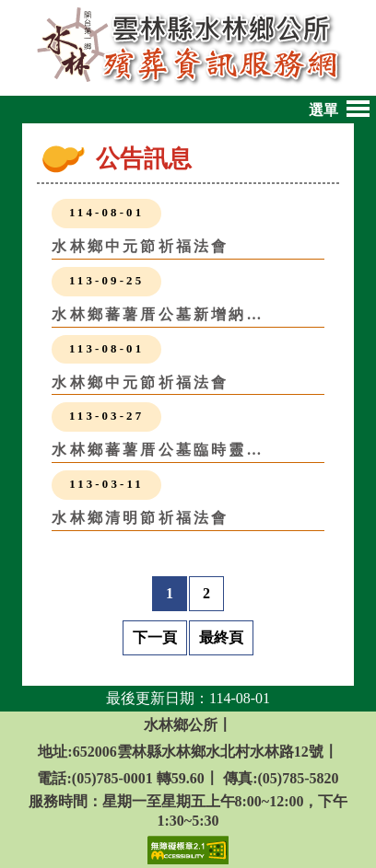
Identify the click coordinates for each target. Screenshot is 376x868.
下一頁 (155, 637)
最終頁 (221, 637)
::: (85, 162)
